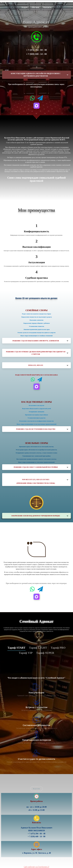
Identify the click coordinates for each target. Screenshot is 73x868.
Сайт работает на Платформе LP (36, 867)
